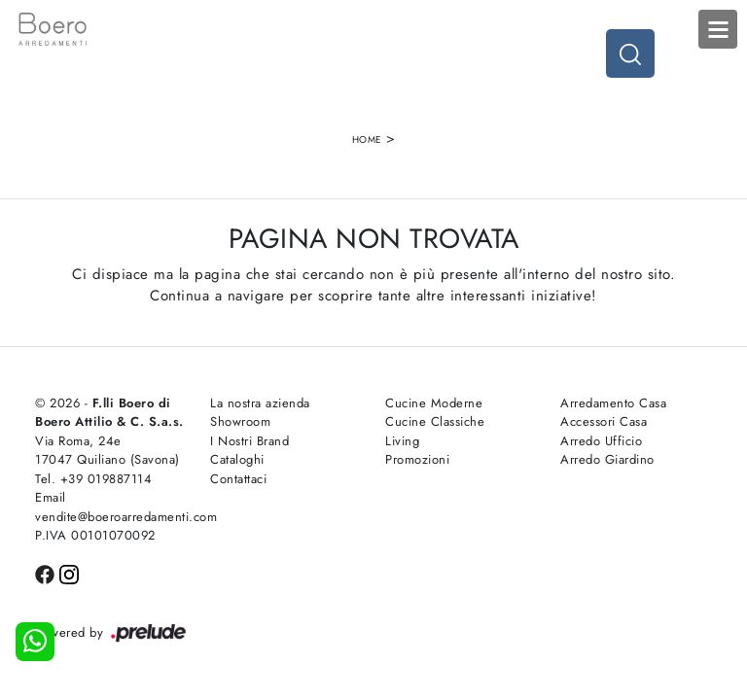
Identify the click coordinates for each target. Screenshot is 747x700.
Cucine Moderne (434, 403)
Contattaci (238, 479)
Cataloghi (237, 459)
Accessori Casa (604, 421)
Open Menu (718, 29)
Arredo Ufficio (601, 441)
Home (367, 140)
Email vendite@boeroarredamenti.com (111, 507)
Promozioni (417, 459)
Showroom (240, 421)
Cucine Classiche (435, 421)
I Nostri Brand (249, 441)
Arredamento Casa (613, 403)
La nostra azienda (260, 403)
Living (402, 441)
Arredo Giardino (607, 459)
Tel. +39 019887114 (93, 479)
